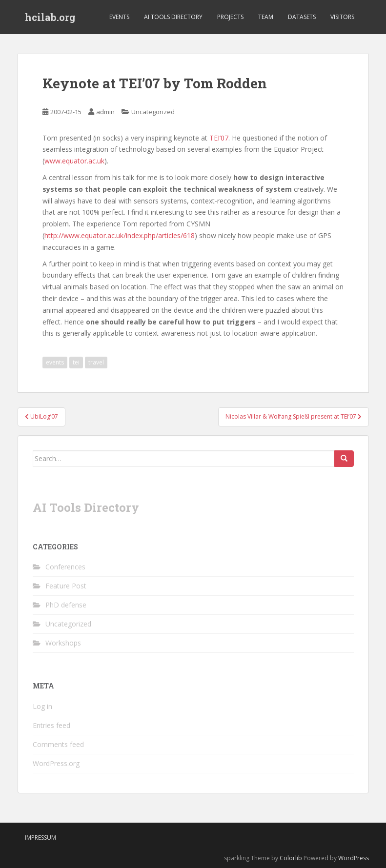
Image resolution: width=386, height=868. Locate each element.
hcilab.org (50, 17)
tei (76, 362)
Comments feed (58, 744)
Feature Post (66, 586)
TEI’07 (219, 138)
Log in (42, 706)
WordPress (354, 858)
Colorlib (291, 858)
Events (119, 17)
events (55, 362)
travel (96, 362)
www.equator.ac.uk (74, 161)
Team (266, 17)
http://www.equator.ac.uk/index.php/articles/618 (120, 235)
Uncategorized (153, 112)
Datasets (302, 17)
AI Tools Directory (173, 17)
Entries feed (51, 725)
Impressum (41, 838)
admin (105, 112)
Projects (230, 17)
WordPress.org (56, 763)
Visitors (342, 17)
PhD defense (66, 605)
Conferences (65, 567)
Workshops (63, 643)
